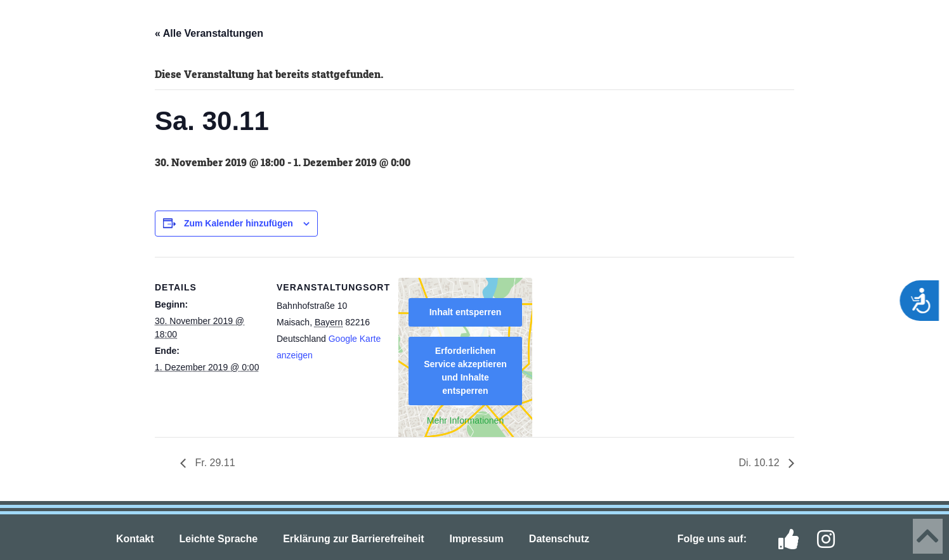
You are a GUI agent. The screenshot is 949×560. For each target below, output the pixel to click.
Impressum (476, 539)
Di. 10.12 (761, 463)
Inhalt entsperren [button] (466, 312)
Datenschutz (559, 539)
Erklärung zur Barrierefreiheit (353, 539)
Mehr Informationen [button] (465, 420)
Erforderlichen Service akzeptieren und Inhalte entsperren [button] (465, 371)
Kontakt (135, 539)
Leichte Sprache (219, 539)
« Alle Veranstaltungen (209, 33)
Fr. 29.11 (214, 463)
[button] (32, 27)
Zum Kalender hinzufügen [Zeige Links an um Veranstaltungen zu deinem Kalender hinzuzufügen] (239, 223)
